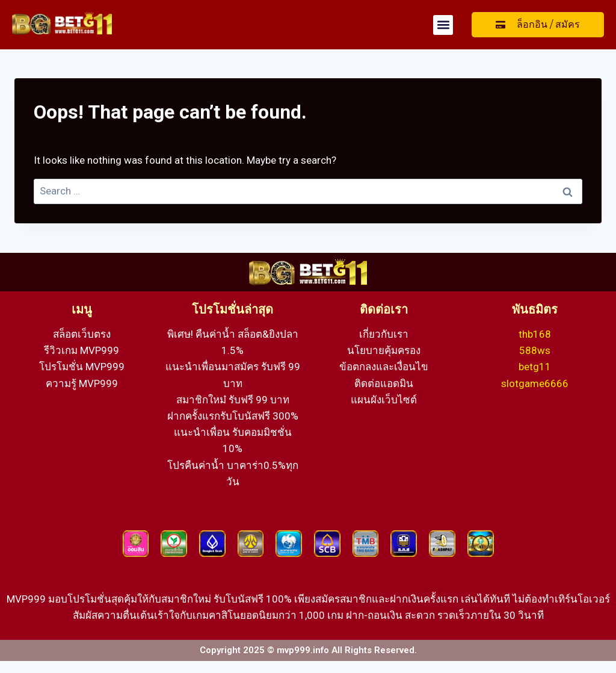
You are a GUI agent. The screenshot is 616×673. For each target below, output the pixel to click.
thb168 (535, 334)
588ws (535, 350)
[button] (443, 25)
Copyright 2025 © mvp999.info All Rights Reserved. (308, 650)
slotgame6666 (535, 383)
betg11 (535, 367)
